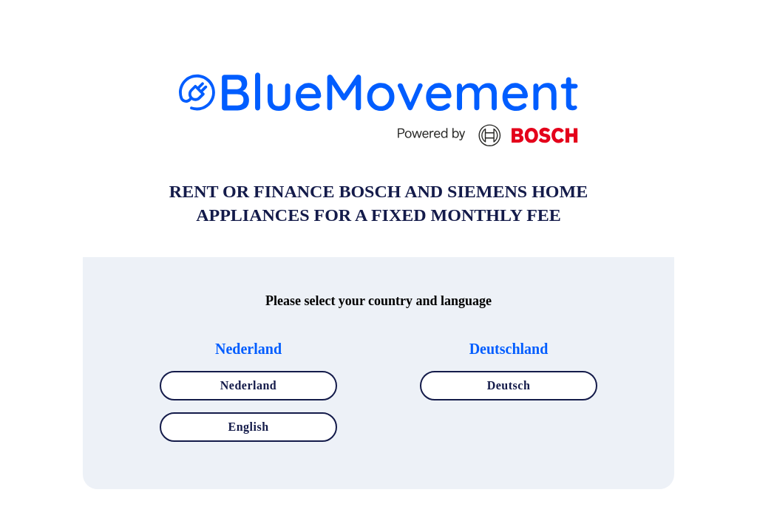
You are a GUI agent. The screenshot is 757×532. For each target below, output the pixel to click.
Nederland (249, 385)
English (248, 427)
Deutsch (509, 385)
